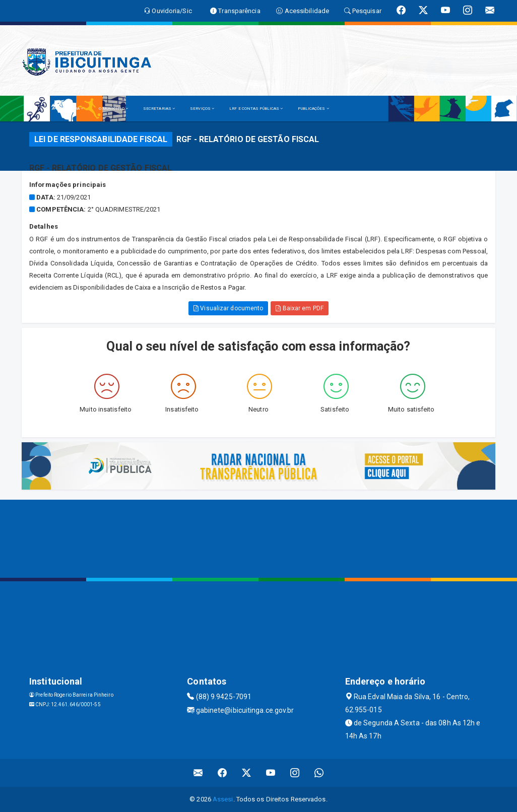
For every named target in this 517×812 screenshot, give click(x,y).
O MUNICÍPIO (113, 109)
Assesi (223, 799)
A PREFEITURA (68, 109)
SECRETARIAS (159, 109)
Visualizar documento (228, 308)
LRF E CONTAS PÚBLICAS (256, 109)
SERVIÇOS (202, 109)
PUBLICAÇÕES (313, 109)
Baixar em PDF (300, 308)
